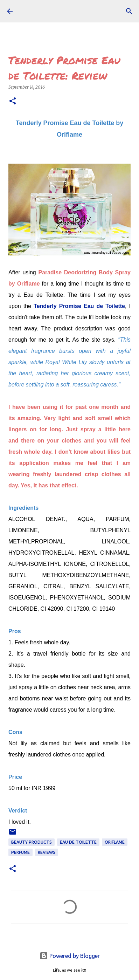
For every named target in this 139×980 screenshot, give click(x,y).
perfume (20, 852)
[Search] (129, 11)
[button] (13, 101)
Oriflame (115, 842)
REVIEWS (47, 852)
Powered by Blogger (70, 956)
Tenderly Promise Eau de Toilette (79, 306)
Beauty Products (32, 842)
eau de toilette (78, 842)
